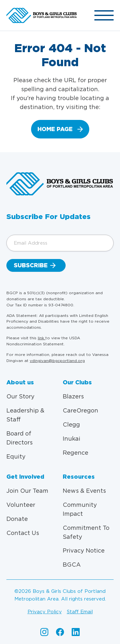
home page (55, 129)
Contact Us (23, 533)
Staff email (80, 612)
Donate (17, 519)
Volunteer (21, 505)
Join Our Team (27, 491)
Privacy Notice (84, 550)
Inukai (72, 439)
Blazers (73, 396)
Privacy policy (45, 612)
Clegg (71, 424)
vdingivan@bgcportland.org (57, 361)
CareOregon (80, 410)
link (42, 338)
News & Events (84, 491)
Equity (16, 456)
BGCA (72, 565)
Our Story (20, 396)
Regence (76, 453)
